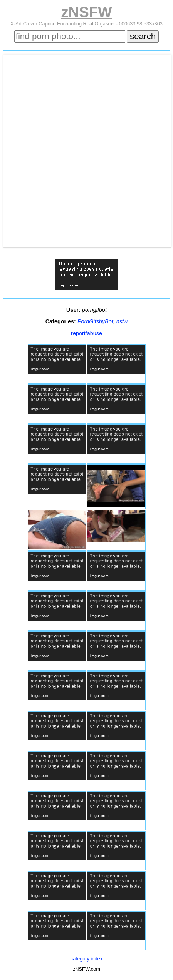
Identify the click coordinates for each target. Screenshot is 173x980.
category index (86, 959)
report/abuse (86, 333)
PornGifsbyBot (95, 321)
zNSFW (86, 12)
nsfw (122, 321)
